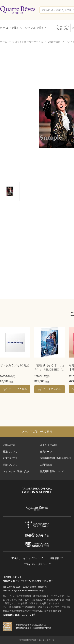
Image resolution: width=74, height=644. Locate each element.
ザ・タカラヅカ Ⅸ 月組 (15, 365)
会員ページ (46, 452)
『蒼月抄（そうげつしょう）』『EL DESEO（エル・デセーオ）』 (50, 368)
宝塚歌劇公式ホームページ (17, 615)
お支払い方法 (10, 458)
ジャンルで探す (35, 28)
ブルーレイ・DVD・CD (62, 28)
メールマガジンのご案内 (37, 431)
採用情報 (54, 558)
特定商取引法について (52, 471)
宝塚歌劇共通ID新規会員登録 (55, 458)
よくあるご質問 (48, 445)
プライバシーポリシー (35, 564)
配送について (10, 452)
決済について (10, 465)
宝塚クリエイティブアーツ (26, 558)
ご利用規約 (46, 465)
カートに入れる (18, 389)
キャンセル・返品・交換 (16, 471)
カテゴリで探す (10, 28)
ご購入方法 (9, 445)
